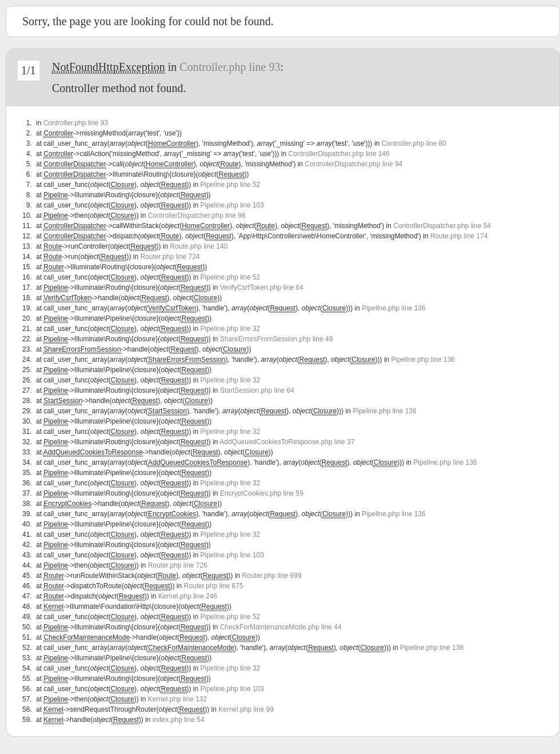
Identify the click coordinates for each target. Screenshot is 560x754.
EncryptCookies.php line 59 (262, 493)
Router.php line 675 (214, 586)
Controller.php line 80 (414, 143)
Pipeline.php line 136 (393, 308)
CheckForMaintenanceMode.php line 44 (281, 627)
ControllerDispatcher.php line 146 (339, 154)
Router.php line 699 (272, 576)
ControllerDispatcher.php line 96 (197, 216)
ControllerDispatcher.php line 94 (354, 164)
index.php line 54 (179, 720)
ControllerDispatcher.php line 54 (442, 226)
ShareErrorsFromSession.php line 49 (276, 339)
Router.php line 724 (170, 257)
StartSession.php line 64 (257, 390)
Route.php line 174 (459, 236)
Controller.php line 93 (230, 67)
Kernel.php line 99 (246, 709)
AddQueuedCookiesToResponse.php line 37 (287, 442)
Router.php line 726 (178, 565)
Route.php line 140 (199, 246)
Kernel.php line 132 (177, 699)
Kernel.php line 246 (188, 596)
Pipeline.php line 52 (231, 185)
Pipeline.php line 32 (231, 329)
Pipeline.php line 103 (232, 205)
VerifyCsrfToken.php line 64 (262, 288)
